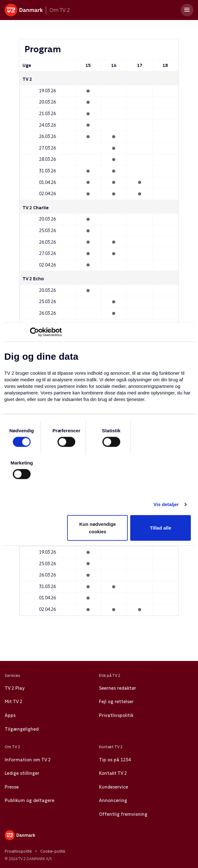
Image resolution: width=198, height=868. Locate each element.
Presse (12, 787)
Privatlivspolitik (116, 715)
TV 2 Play (15, 688)
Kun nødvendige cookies (98, 528)
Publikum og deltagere (30, 800)
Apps (10, 715)
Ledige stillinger (22, 773)
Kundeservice (114, 787)
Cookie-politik (53, 851)
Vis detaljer (166, 504)
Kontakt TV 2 (113, 773)
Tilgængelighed (22, 729)
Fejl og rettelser (116, 702)
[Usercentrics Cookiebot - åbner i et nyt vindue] (35, 332)
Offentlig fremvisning (123, 814)
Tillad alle (161, 528)
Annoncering (113, 800)
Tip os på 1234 (115, 760)
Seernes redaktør (118, 688)
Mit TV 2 (13, 702)
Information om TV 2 (28, 760)
